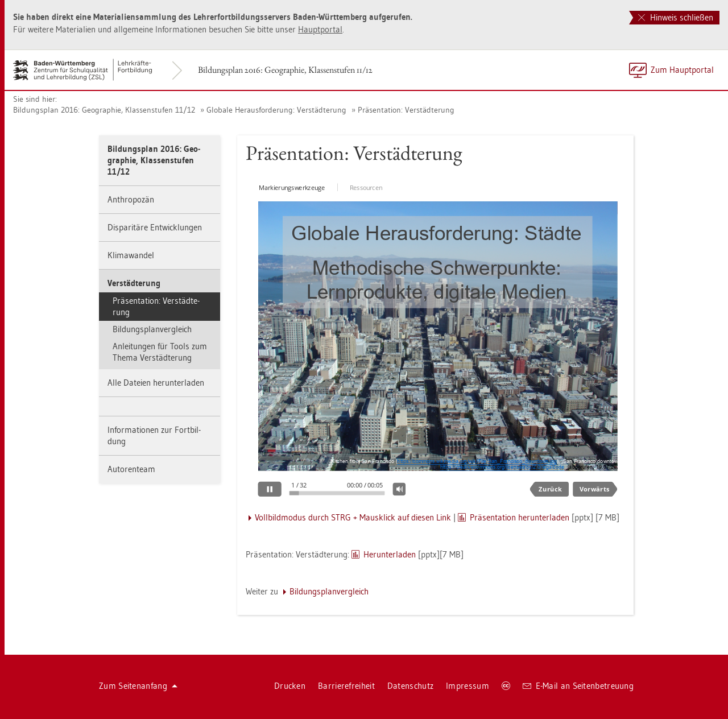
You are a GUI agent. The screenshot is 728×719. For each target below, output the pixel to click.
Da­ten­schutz (410, 686)
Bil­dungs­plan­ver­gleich (152, 329)
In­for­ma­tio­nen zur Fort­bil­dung (154, 435)
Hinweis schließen (676, 17)
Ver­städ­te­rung (134, 283)
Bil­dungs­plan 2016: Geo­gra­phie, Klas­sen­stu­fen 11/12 (285, 70)
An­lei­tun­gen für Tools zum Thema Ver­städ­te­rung (160, 352)
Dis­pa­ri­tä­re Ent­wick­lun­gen (155, 227)
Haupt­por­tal (320, 29)
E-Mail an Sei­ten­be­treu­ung (578, 686)
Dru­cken (290, 686)
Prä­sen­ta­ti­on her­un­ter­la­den (520, 517)
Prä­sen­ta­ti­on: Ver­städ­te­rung (406, 110)
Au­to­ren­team (131, 469)
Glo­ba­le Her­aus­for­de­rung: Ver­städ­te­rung (276, 110)
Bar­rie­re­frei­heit (346, 686)
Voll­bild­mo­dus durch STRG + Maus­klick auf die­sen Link (353, 517)
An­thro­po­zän (131, 199)
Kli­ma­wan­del (131, 255)
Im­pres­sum (468, 686)
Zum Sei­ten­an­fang (138, 686)
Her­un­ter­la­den (390, 554)
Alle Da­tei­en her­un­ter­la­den (156, 383)
